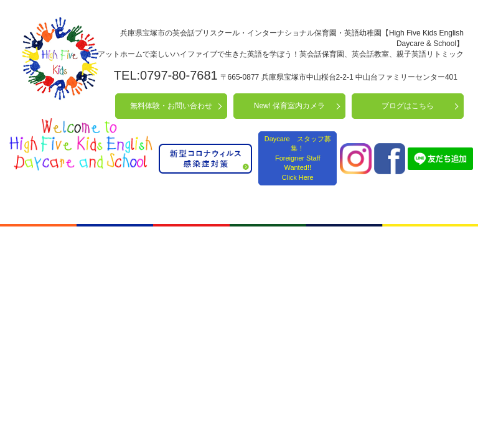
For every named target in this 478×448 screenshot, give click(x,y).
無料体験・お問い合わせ (171, 106)
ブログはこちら (408, 106)
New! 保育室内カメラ (290, 106)
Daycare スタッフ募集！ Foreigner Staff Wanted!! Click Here (298, 158)
